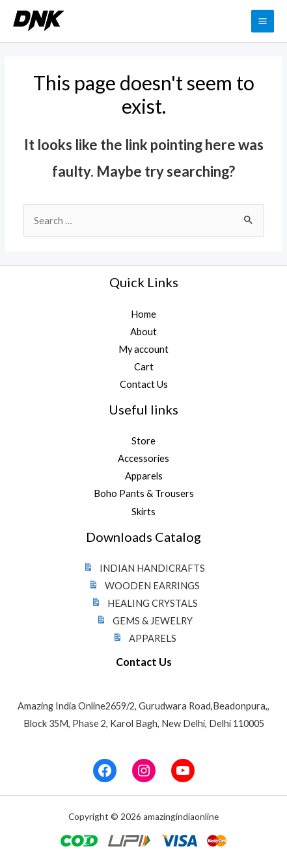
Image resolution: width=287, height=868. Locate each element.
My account (143, 349)
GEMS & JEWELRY (143, 621)
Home (143, 314)
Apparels (144, 476)
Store (143, 441)
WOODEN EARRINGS (143, 586)
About (143, 332)
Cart (144, 367)
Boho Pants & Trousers (144, 493)
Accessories (143, 458)
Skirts (143, 512)
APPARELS (143, 638)
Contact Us (144, 384)
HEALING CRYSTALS (143, 603)
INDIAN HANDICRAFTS (143, 568)
